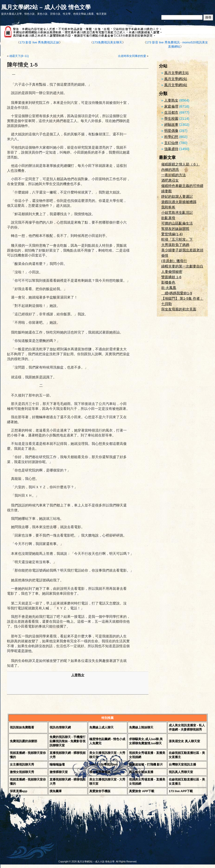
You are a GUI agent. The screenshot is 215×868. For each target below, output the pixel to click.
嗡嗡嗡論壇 (57, 764)
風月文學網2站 (176, 79)
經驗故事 (171, 125)
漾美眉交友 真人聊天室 (184, 741)
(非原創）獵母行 (174, 261)
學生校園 (171, 118)
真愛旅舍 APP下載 (142, 791)
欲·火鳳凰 (169, 288)
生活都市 (171, 112)
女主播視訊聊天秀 (22, 764)
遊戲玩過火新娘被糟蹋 (179, 202)
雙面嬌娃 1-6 (171, 277)
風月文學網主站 (177, 73)
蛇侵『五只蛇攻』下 (177, 239)
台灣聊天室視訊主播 (182, 764)
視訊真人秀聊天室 (181, 772)
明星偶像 (171, 131)
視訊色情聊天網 (60, 727)
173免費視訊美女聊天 (107, 42)
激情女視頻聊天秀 (22, 772)
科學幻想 (171, 137)
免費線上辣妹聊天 (141, 727)
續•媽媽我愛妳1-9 (177, 293)
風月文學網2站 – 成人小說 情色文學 (46, 7)
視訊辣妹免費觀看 (22, 727)
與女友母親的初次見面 (179, 309)
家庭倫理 (171, 106)
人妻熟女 (78, 675)
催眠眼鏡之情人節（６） (181, 164)
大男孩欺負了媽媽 (175, 245)
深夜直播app (19, 791)
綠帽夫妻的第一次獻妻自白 (182, 266)
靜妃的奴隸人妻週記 (177, 196)
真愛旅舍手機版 (100, 791)
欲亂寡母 (168, 218)
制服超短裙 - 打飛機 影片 (146, 764)
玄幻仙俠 (171, 143)
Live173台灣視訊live (103, 764)
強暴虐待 (171, 149)
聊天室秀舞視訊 (100, 772)
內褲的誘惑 (170, 170)
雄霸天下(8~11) (19, 56)
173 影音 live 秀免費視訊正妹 (39, 42)
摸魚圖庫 (56, 791)
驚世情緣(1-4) (172, 234)
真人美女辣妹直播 (141, 772)
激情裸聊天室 (59, 772)
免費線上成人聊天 (101, 727)
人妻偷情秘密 (172, 272)
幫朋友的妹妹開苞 (175, 229)
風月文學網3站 (176, 85)
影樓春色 (168, 282)
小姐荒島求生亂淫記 (177, 213)
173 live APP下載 (181, 791)
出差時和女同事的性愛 (132, 56)
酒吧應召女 (170, 180)
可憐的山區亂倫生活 (177, 223)
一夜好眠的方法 (174, 175)
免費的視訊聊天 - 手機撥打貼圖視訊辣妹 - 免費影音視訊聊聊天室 (68, 741)
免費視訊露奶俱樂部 (23, 741)
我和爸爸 (168, 207)
